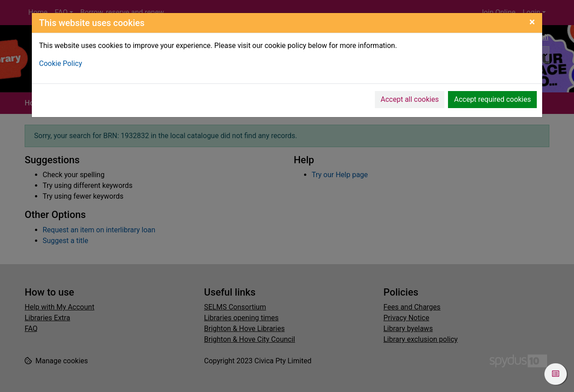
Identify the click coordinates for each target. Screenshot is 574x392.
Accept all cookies (410, 99)
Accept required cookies (492, 99)
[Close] (532, 22)
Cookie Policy (61, 63)
